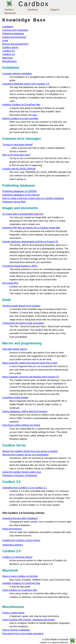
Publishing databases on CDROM (19, 191)
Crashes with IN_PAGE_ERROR (19, 169)
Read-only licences (12, 529)
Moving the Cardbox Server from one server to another (30, 451)
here (35, 115)
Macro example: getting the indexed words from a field (30, 363)
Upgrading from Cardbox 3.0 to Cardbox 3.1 (25, 488)
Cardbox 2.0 (9, 54)
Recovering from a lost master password (23, 633)
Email (5, 40)
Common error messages (15, 30)
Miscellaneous (10, 61)
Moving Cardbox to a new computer (20, 118)
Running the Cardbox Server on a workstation (25, 455)
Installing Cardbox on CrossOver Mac (21, 104)
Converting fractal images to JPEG (20, 266)
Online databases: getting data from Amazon (25, 411)
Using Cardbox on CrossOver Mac (20, 590)
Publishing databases (13, 33)
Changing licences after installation (20, 518)
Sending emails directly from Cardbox (21, 306)
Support (55, 10)
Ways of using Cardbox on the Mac (20, 576)
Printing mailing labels (13, 613)
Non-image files (10, 283)
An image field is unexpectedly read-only (23, 214)
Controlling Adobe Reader (15, 397)
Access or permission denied (18, 145)
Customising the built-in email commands (23, 323)
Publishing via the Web (14, 202)
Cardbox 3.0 (9, 51)
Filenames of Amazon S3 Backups (20, 475)
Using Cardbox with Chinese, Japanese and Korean (29, 620)
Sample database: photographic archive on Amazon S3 (30, 241)
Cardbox (9, 10)
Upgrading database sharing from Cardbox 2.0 (26, 84)
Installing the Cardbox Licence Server (21, 540)
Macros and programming (15, 44)
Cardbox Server (10, 47)
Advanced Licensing (13, 545)
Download (10, 13)
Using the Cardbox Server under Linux (22, 472)
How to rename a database (16, 630)
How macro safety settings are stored (21, 425)
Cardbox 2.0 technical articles (17, 557)
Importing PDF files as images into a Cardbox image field (31, 228)
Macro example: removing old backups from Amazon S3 (31, 377)
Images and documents (14, 37)
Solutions (33, 10)
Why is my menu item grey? (16, 155)
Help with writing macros (15, 349)
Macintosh (8, 58)
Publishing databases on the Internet (21, 195)
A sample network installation (17, 73)
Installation (8, 27)
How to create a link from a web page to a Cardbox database (33, 198)
